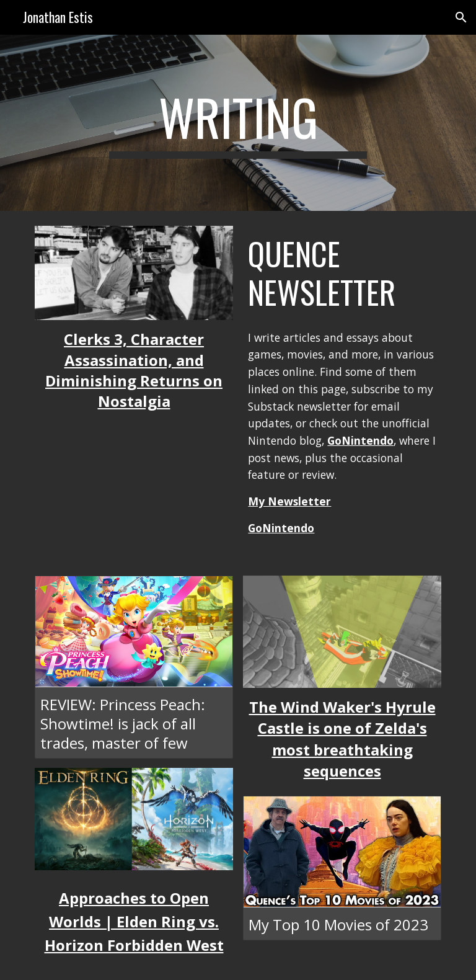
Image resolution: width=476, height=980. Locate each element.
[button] (461, 17)
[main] (238, 123)
